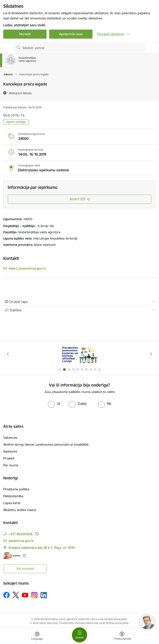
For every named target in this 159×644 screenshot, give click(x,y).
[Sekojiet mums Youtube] (25, 595)
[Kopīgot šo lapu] (79, 310)
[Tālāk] (151, 354)
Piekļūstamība (13, 496)
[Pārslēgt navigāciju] (79, 635)
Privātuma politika (16, 489)
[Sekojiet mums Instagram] (34, 595)
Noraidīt (25, 34)
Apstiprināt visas (71, 34)
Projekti (9, 458)
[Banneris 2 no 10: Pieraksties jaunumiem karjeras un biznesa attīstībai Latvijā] (79, 354)
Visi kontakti (25, 569)
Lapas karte (12, 503)
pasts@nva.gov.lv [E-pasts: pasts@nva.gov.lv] (21, 541)
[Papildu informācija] (37, 534)
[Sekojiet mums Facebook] (6, 595)
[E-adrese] (12, 556)
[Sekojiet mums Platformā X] (16, 595)
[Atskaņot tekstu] (20, 93)
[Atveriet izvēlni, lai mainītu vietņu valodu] (37, 636)
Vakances (10, 438)
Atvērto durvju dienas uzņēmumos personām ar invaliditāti (46, 444)
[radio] (54, 404)
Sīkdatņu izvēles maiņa (20, 510)
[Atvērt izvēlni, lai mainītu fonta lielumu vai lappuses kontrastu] (122, 636)
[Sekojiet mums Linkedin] (44, 595)
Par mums (11, 465)
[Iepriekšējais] (8, 354)
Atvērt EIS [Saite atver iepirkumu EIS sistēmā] (77, 199)
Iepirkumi (10, 451)
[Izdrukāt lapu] (79, 302)
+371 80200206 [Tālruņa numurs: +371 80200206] (21, 534)
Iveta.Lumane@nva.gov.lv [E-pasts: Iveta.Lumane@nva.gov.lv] (27, 268)
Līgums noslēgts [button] (16, 122)
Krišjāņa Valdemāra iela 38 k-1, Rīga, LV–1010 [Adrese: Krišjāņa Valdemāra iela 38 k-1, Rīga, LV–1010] (42, 548)
